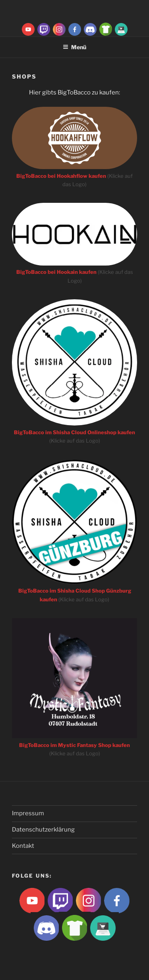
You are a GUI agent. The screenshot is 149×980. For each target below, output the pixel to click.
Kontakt (23, 846)
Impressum (28, 813)
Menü (74, 47)
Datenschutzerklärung (43, 830)
